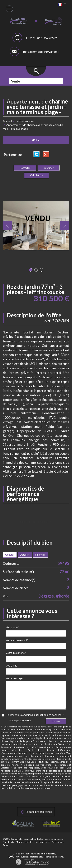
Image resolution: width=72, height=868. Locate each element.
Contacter (25, 168)
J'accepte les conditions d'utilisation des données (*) (35, 715)
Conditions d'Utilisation (16, 788)
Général (10, 555)
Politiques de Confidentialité (54, 785)
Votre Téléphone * (16, 653)
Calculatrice (37, 175)
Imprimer (49, 168)
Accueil (7, 121)
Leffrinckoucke (25, 121)
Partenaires (58, 842)
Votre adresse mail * (17, 640)
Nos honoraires (42, 842)
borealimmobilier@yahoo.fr (41, 51)
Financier (40, 555)
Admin (6, 845)
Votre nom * (12, 627)
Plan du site (9, 842)
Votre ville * (12, 666)
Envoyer (56, 721)
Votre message (14, 678)
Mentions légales (25, 842)
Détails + (25, 555)
